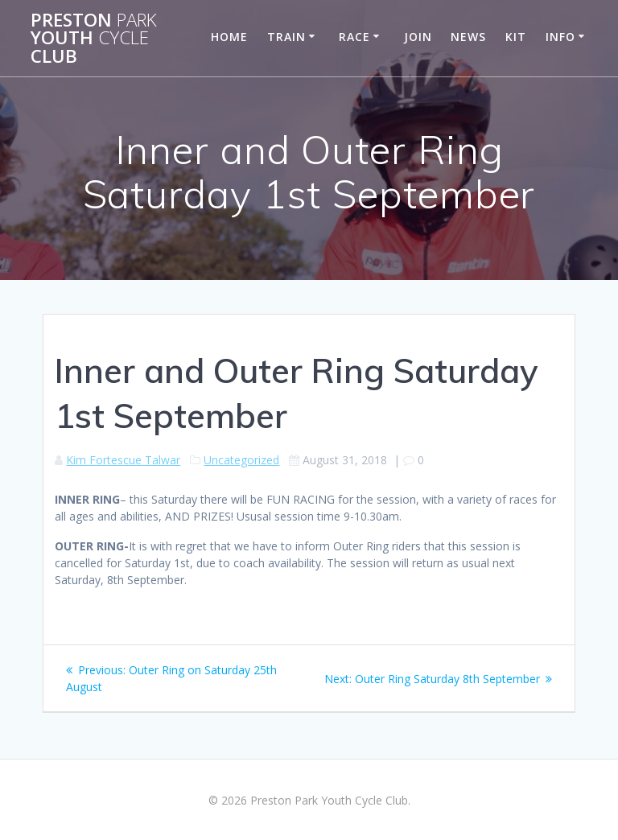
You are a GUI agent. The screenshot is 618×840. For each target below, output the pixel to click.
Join (418, 37)
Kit (516, 37)
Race (354, 37)
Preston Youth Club (94, 38)
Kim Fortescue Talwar (123, 460)
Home (229, 37)
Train (286, 37)
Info (560, 37)
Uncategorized (241, 460)
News (468, 37)
